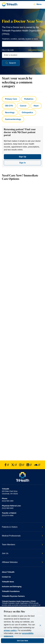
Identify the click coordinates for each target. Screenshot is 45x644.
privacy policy (10, 630)
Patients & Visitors (22, 527)
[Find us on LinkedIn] (29, 465)
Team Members (22, 545)
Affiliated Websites (22, 562)
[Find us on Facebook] (7, 465)
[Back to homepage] (10, 4)
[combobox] (22, 44)
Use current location (36, 50)
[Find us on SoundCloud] (37, 465)
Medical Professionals (22, 536)
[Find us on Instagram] (22, 465)
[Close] (40, 625)
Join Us (22, 553)
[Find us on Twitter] (14, 465)
